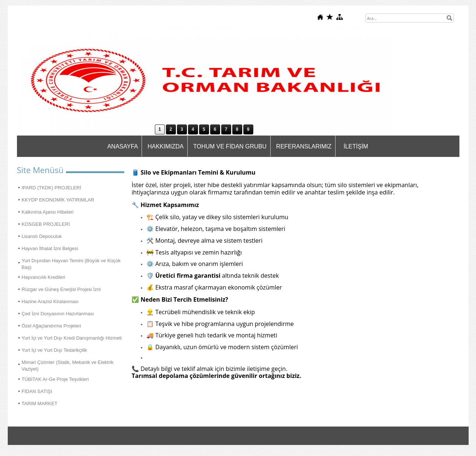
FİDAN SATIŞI (37, 391)
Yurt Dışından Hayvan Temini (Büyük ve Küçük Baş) (71, 264)
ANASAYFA (123, 146)
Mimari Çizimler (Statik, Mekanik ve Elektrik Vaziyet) (68, 366)
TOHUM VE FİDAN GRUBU (230, 146)
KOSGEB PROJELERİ (46, 224)
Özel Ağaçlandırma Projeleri (51, 326)
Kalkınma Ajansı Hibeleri (48, 212)
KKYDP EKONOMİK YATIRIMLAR (58, 200)
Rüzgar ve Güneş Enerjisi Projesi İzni (61, 289)
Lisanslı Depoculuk (42, 236)
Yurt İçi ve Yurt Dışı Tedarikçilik (54, 350)
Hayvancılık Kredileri (44, 277)
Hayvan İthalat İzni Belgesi (50, 248)
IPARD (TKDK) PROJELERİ (52, 188)
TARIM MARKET (40, 404)
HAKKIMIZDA (166, 146)
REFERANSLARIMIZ (304, 146)
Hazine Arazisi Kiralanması (50, 301)
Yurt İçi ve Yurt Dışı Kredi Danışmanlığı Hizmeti (72, 338)
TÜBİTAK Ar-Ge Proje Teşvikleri (55, 379)
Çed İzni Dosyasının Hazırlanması (58, 314)
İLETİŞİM (356, 146)
